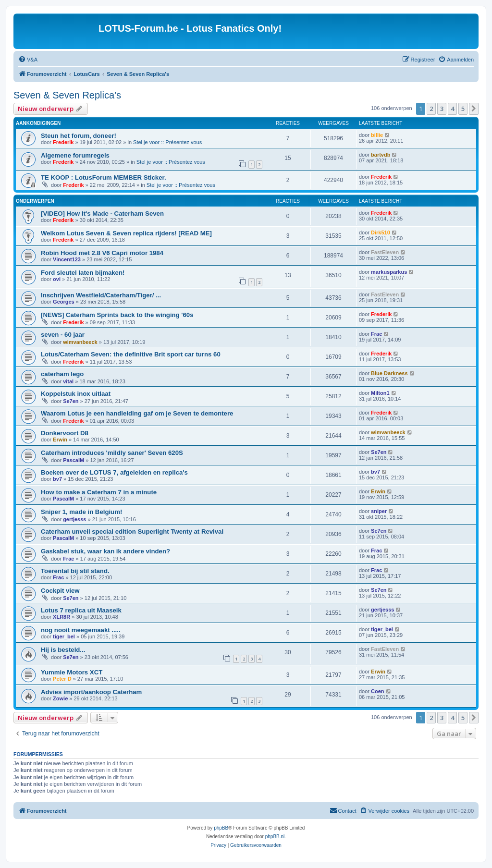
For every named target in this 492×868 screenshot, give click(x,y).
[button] (474, 109)
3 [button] (442, 109)
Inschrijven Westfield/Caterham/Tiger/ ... (101, 295)
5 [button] (463, 109)
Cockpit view (60, 591)
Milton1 (380, 393)
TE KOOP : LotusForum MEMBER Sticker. (104, 177)
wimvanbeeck (80, 342)
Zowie (60, 698)
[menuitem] (28, 60)
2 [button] (431, 109)
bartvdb (381, 155)
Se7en (71, 401)
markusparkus (389, 272)
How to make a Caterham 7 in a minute (99, 492)
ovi (57, 279)
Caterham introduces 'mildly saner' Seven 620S (112, 453)
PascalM (74, 460)
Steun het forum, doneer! (79, 136)
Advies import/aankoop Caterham (91, 692)
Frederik (63, 142)
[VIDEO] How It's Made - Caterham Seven (102, 214)
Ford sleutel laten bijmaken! (83, 273)
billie (377, 135)
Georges (64, 302)
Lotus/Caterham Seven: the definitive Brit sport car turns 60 (131, 354)
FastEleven (385, 252)
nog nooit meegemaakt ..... (81, 630)
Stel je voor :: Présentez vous (167, 142)
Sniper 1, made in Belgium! (81, 512)
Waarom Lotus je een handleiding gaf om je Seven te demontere (137, 413)
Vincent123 (67, 259)
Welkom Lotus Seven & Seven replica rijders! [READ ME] (126, 233)
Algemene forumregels (75, 155)
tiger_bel (64, 636)
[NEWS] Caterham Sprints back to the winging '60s (117, 315)
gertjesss (74, 519)
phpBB (221, 828)
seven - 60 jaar (63, 335)
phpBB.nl (275, 837)
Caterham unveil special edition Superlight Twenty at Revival (132, 532)
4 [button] (452, 109)
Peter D (62, 679)
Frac (376, 334)
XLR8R (61, 617)
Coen (378, 691)
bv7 (57, 479)
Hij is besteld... (63, 650)
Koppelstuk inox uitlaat (76, 394)
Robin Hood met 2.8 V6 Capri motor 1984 (102, 253)
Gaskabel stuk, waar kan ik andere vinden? (105, 551)
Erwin (60, 440)
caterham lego (62, 374)
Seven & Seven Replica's (67, 95)
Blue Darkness (389, 373)
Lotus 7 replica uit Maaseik (81, 610)
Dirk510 (381, 232)
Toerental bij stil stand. (75, 571)
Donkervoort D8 (65, 433)
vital (68, 381)
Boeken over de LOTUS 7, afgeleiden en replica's (114, 472)
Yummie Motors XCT (72, 672)
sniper (379, 511)
